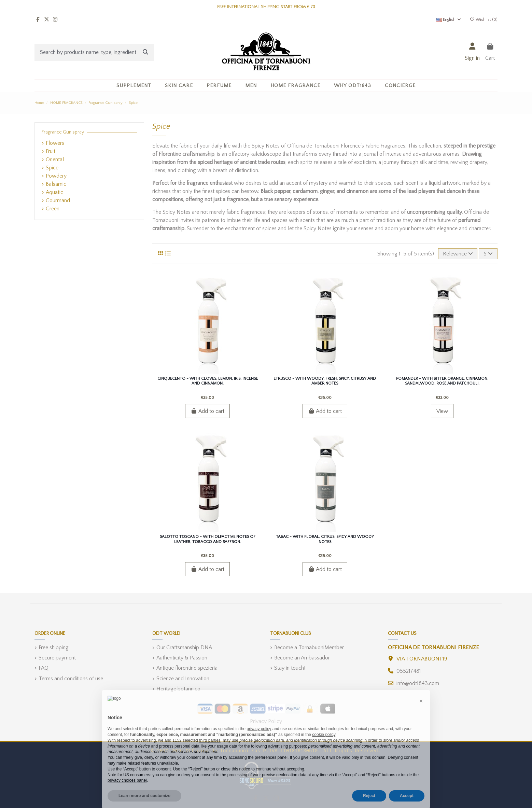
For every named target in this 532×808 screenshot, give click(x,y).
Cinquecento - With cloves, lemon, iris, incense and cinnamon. (208, 381)
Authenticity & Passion (182, 658)
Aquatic (54, 192)
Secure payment (57, 658)
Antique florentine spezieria (187, 668)
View (442, 411)
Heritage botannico (178, 689)
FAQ (44, 668)
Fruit (51, 151)
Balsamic (56, 184)
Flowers (55, 143)
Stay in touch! (290, 668)
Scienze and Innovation (183, 679)
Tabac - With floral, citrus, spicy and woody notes (325, 539)
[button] (179, 86)
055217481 (409, 671)
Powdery (56, 176)
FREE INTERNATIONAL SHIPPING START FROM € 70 (266, 7)
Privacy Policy (266, 721)
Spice (52, 168)
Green (53, 209)
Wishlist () (484, 20)
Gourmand (58, 200)
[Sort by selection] (458, 254)
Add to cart (207, 411)
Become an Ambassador (302, 658)
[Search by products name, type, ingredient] (145, 52)
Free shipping (54, 647)
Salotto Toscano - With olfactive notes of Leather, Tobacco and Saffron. (208, 539)
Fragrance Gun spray (63, 132)
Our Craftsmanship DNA (184, 647)
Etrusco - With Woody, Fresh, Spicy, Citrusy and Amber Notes (325, 381)
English (449, 20)
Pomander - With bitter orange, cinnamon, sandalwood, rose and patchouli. (442, 381)
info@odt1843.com (418, 683)
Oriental (55, 159)
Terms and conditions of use (71, 679)
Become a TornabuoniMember (309, 647)
